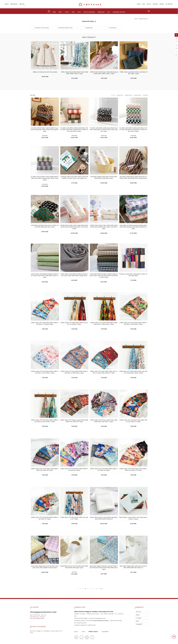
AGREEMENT (105, 632)
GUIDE (83, 632)
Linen (79, 12)
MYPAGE (155, 4)
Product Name (137, 95)
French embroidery (89, 12)
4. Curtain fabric (112, 28)
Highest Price (128, 95)
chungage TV (139, 624)
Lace (109, 12)
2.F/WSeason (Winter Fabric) (65, 28)
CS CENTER (169, 4)
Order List (138, 612)
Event (137, 621)
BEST (60, 12)
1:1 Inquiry (139, 618)
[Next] (101, 589)
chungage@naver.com (100, 618)
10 (97, 589)
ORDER (162, 4)
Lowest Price (120, 95)
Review (138, 615)
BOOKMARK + (14, 4)
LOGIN (139, 4)
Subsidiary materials (119, 12)
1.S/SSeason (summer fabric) (42, 28)
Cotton (67, 12)
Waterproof (101, 12)
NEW (54, 12)
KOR (22, 4)
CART (148, 4)
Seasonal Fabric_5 (143, 19)
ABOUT (7, 4)
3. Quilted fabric (89, 28)
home (136, 19)
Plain (73, 12)
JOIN (143, 4)
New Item (146, 95)
